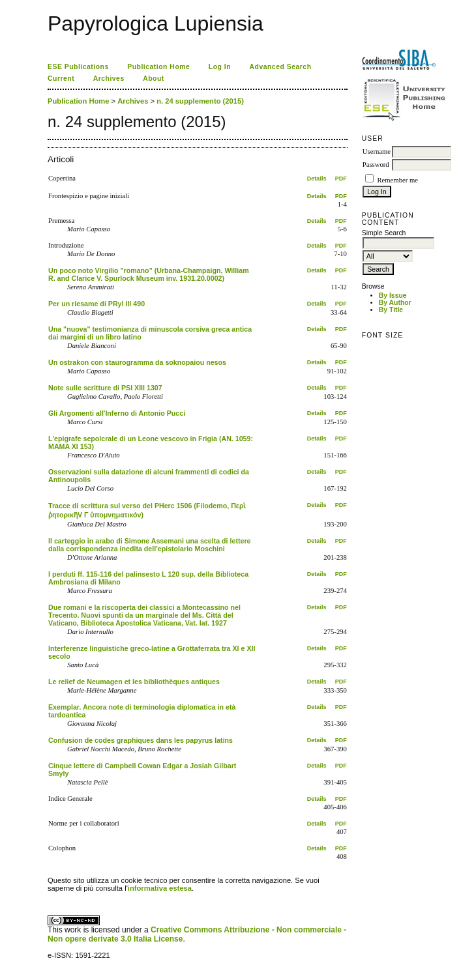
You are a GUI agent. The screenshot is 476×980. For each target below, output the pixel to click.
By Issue (393, 295)
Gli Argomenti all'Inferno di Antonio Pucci (117, 413)
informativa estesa (160, 888)
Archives (109, 79)
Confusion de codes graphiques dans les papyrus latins (141, 740)
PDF (341, 179)
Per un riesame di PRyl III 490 (97, 304)
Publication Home (158, 67)
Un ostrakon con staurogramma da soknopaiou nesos (137, 362)
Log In (220, 67)
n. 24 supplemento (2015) (200, 101)
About (154, 79)
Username (377, 151)
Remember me (397, 180)
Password (376, 165)
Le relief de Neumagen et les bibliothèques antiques (134, 682)
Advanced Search (281, 67)
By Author (395, 303)
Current (61, 79)
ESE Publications (78, 67)
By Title (391, 310)
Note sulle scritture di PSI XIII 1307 (105, 388)
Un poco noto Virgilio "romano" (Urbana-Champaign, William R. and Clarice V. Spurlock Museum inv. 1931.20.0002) (149, 274)
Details (317, 179)
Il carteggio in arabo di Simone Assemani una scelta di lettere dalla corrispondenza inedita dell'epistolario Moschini (150, 545)
